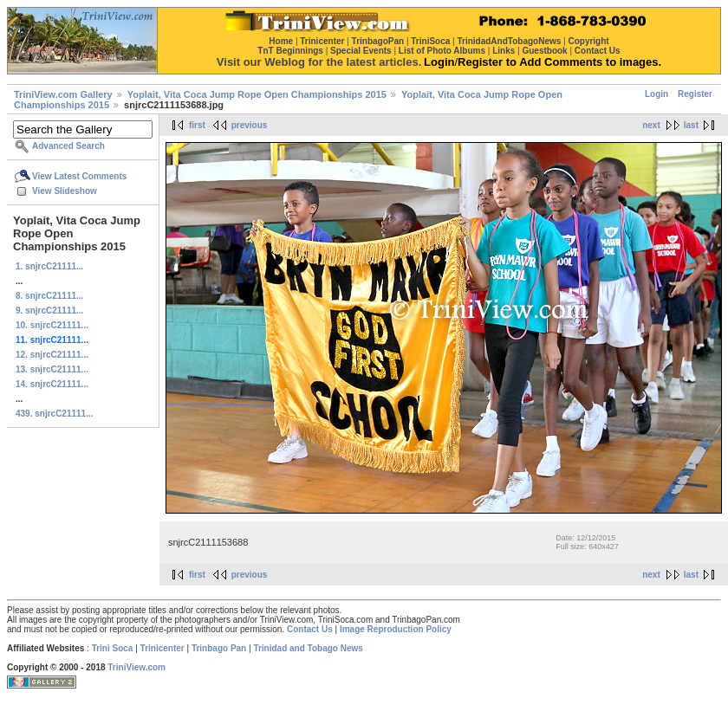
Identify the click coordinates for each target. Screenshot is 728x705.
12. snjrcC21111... (52, 355)
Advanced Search (68, 146)
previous (250, 125)
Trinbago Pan (219, 648)
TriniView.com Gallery (63, 94)
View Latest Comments (79, 176)
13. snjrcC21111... (52, 369)
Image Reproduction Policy (396, 629)
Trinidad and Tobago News (308, 648)
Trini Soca (113, 648)
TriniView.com (136, 667)
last (691, 125)
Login (656, 94)
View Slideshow (65, 191)
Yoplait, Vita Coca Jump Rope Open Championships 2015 (257, 94)
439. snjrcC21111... (55, 414)
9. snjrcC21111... (49, 310)
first (197, 125)
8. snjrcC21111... (49, 296)
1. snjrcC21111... (49, 266)
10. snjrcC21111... (52, 325)
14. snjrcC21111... (52, 384)
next (651, 125)
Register (695, 94)
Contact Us (310, 629)
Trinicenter (162, 648)
